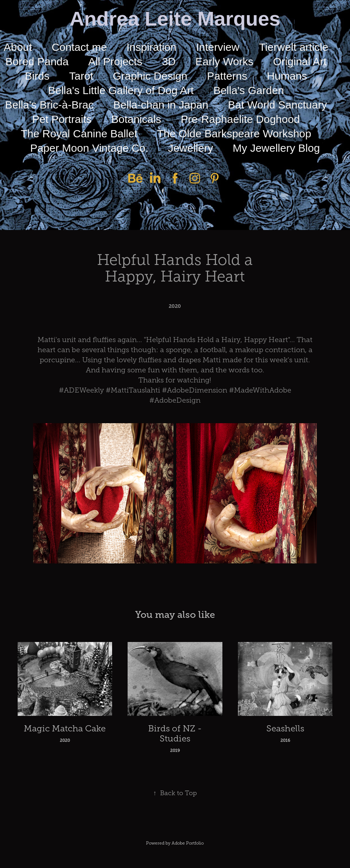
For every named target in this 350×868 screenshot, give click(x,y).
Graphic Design (150, 76)
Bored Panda (37, 61)
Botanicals (136, 119)
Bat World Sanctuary (277, 105)
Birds (37, 76)
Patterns (227, 76)
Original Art (300, 61)
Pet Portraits (62, 119)
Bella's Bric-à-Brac (49, 105)
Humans (287, 76)
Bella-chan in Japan (161, 105)
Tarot (81, 76)
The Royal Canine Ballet (79, 134)
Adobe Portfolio (188, 843)
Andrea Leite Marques (175, 19)
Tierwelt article (293, 47)
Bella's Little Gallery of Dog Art (121, 90)
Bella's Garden (249, 90)
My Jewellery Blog (276, 148)
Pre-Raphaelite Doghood (240, 119)
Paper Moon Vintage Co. (89, 148)
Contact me (79, 47)
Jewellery (190, 148)
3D (169, 61)
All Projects (115, 61)
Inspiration (151, 47)
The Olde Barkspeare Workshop (234, 134)
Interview (218, 47)
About (18, 47)
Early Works (224, 61)
